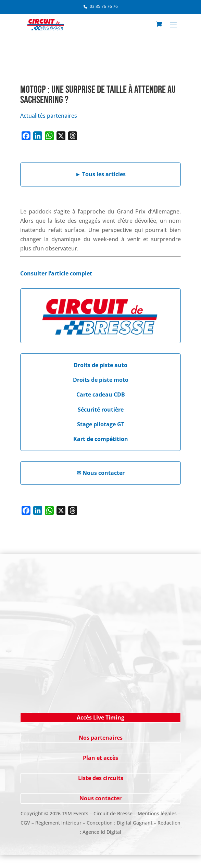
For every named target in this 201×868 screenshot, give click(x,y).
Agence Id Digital (102, 832)
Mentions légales (157, 813)
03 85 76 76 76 (104, 6)
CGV (25, 823)
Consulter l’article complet (56, 273)
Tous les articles (100, 174)
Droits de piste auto (100, 365)
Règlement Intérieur (58, 823)
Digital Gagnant (135, 823)
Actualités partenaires (49, 116)
